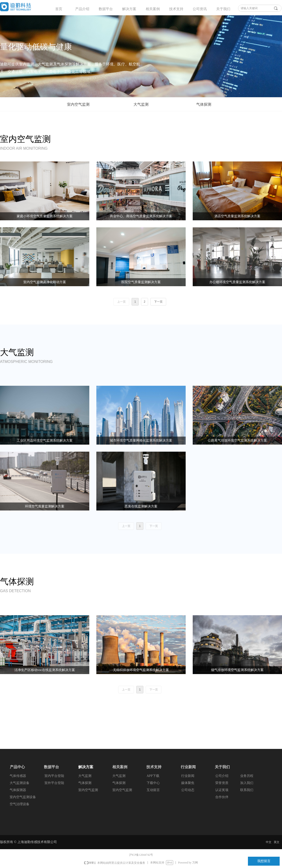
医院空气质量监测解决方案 (141, 282)
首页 (59, 9)
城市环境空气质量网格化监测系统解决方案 (141, 440)
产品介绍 (82, 9)
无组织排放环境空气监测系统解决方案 (141, 670)
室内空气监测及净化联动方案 (45, 282)
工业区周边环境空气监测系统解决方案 (45, 440)
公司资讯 (200, 9)
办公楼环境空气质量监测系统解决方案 (237, 282)
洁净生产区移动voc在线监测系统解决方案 (45, 670)
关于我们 (223, 9)
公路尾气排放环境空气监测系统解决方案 (237, 440)
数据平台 (106, 9)
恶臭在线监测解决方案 (141, 506)
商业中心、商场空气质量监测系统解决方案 (141, 216)
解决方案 (129, 9)
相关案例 (153, 9)
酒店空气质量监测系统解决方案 (237, 216)
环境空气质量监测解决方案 (45, 506)
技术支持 (176, 9)
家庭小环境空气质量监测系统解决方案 (45, 216)
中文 (269, 842)
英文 (277, 842)
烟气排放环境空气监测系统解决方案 (237, 670)
